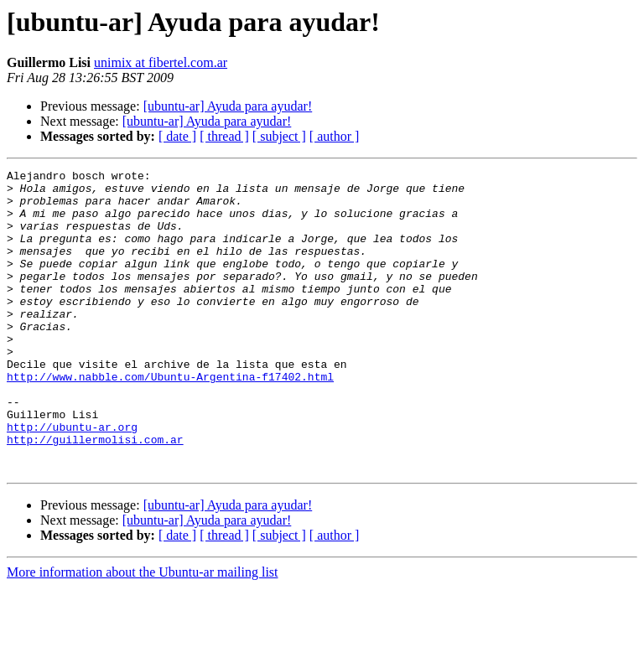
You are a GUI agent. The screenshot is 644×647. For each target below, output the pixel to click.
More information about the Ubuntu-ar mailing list (143, 632)
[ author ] (335, 136)
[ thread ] (224, 136)
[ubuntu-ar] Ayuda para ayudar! (228, 106)
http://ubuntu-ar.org (72, 479)
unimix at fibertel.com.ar (161, 62)
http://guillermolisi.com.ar (95, 494)
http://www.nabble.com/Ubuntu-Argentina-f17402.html (170, 419)
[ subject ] (279, 136)
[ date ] (177, 136)
